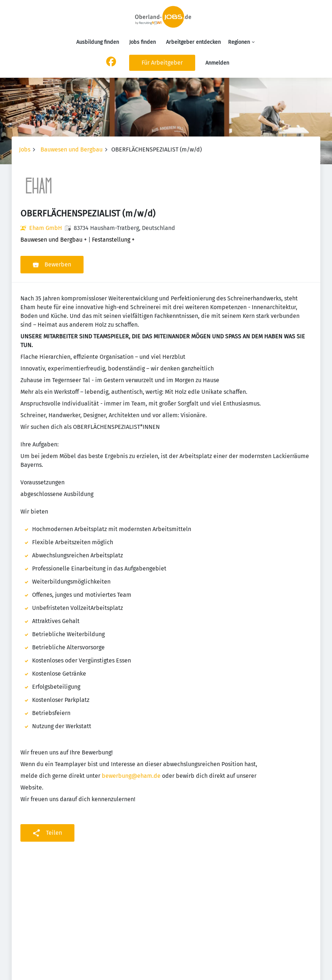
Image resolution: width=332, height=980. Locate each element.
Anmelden (217, 63)
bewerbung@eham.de (131, 776)
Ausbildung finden (98, 42)
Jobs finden (142, 42)
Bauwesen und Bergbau (72, 149)
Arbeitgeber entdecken (193, 42)
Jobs (25, 149)
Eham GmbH (46, 228)
